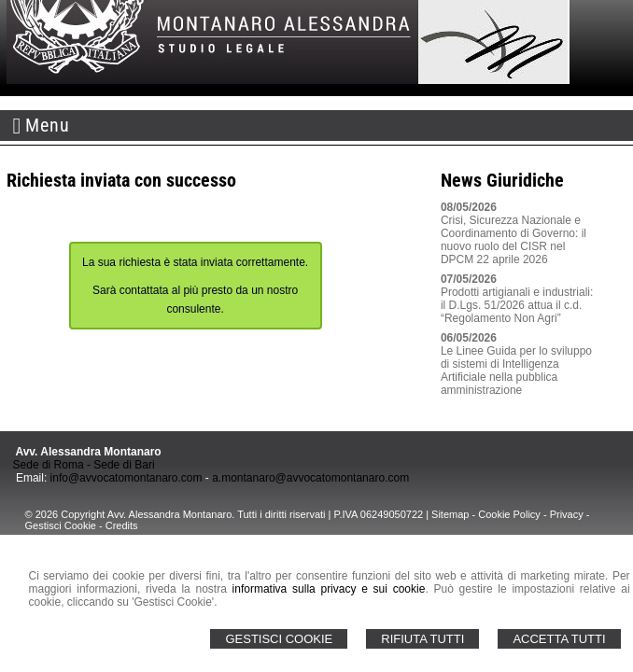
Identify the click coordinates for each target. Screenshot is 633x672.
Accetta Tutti (559, 639)
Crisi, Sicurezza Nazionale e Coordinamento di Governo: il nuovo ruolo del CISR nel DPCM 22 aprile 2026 (513, 240)
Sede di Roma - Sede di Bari (84, 465)
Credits (122, 525)
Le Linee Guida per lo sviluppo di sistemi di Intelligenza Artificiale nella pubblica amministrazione (516, 371)
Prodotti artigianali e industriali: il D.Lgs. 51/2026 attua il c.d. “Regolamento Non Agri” (517, 305)
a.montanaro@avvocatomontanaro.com (310, 478)
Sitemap (450, 514)
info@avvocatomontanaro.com (127, 478)
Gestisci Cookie (279, 639)
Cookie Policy (509, 514)
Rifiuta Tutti (422, 639)
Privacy (567, 514)
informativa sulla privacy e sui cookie (329, 589)
